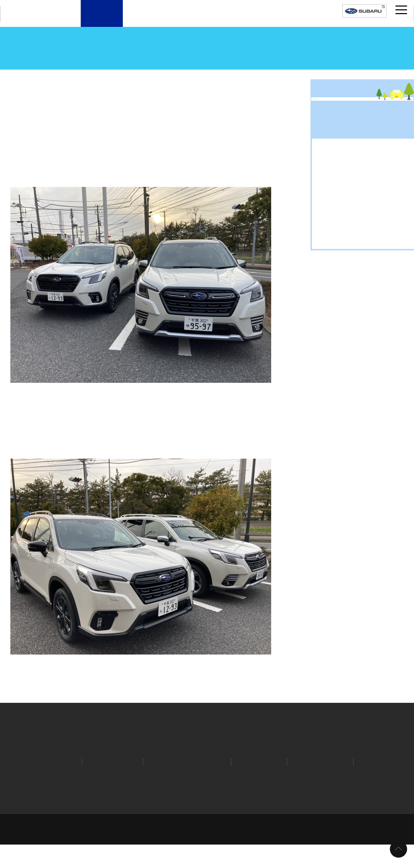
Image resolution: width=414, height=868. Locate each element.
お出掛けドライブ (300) (352, 525)
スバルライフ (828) (346, 547)
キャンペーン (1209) (348, 536)
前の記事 (24, 665)
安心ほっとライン (316, 785)
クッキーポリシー (236, 798)
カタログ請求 (53, 785)
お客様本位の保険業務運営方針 (101, 807)
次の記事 (286, 665)
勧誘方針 (50, 807)
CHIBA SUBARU (34, 14)
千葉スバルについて (270, 19)
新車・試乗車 (144, 19)
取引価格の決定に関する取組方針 (207, 817)
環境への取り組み (208, 807)
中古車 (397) (338, 558)
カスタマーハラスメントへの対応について (330, 807)
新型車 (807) (338, 569)
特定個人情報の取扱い (356, 798)
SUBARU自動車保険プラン (185, 785)
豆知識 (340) (338, 591)
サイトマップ (74, 798)
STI (365, 785)
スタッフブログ (52, 76)
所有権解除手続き (161, 807)
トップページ (12, 76)
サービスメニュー (228, 19)
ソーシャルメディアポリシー (294, 798)
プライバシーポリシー (120, 798)
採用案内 (312, 19)
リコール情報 (255, 785)
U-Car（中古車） (186, 19)
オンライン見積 (111, 785)
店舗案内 (102, 19)
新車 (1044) (337, 580)
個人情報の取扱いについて (180, 798)
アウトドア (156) (343, 513)
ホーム (43, 798)
